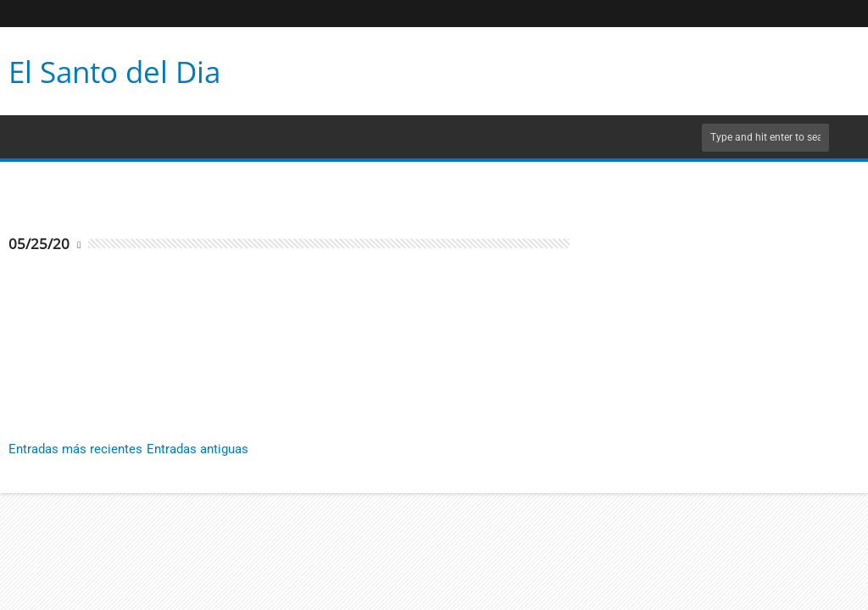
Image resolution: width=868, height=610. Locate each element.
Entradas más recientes (75, 449)
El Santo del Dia (114, 72)
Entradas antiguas (198, 449)
